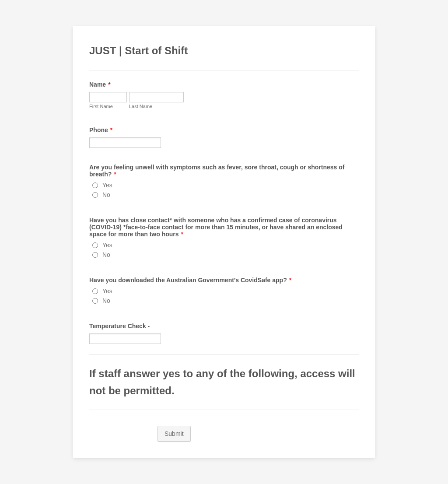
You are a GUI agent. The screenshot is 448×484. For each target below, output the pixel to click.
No (106, 195)
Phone (101, 130)
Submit (174, 434)
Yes (107, 185)
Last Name (141, 106)
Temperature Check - (119, 326)
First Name (101, 106)
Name (100, 84)
